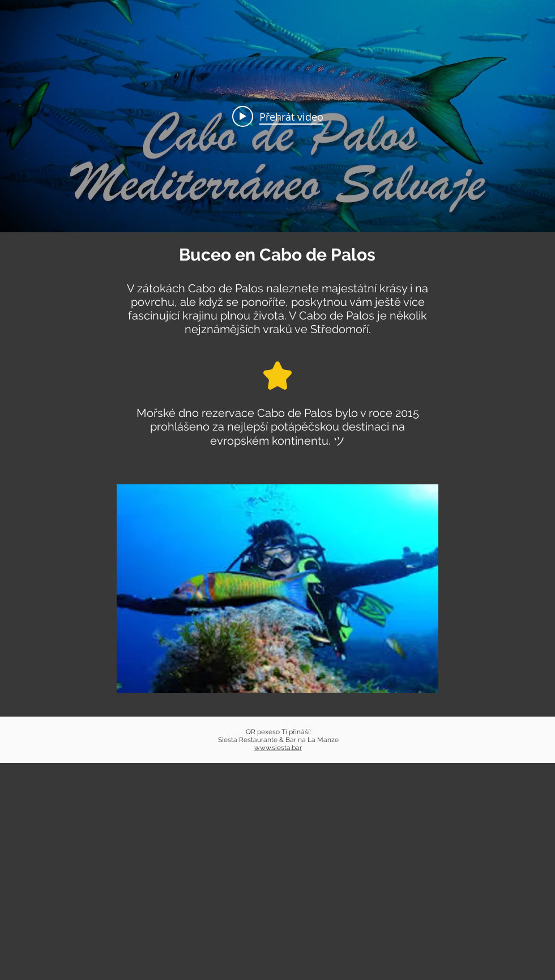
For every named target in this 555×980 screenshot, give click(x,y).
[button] (277, 589)
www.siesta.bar (278, 748)
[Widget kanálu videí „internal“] (277, 116)
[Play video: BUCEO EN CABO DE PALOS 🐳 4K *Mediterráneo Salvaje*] (278, 116)
